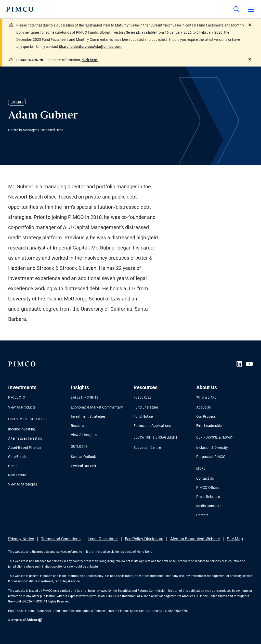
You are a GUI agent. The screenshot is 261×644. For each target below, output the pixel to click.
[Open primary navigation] (251, 9)
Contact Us (205, 478)
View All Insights (84, 435)
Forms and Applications (152, 426)
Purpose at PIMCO (211, 457)
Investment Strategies (88, 416)
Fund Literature (146, 407)
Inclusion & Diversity (212, 448)
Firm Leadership (209, 426)
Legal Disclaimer (103, 539)
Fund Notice (143, 416)
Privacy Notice (21, 539)
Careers (202, 515)
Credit (13, 466)
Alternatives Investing (25, 438)
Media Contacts (209, 506)
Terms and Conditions (61, 539)
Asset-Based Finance (25, 448)
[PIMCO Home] (20, 9)
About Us (204, 407)
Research (78, 426)
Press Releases (208, 497)
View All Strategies (23, 484)
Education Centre (147, 448)
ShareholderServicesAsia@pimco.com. (91, 47)
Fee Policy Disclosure (144, 539)
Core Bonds (17, 457)
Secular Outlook (83, 457)
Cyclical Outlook (83, 466)
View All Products (22, 407)
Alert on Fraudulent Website (195, 539)
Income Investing (22, 429)
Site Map (235, 539)
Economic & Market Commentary (97, 407)
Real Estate (17, 475)
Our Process (206, 416)
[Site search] (237, 9)
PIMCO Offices (208, 488)
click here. (90, 60)
